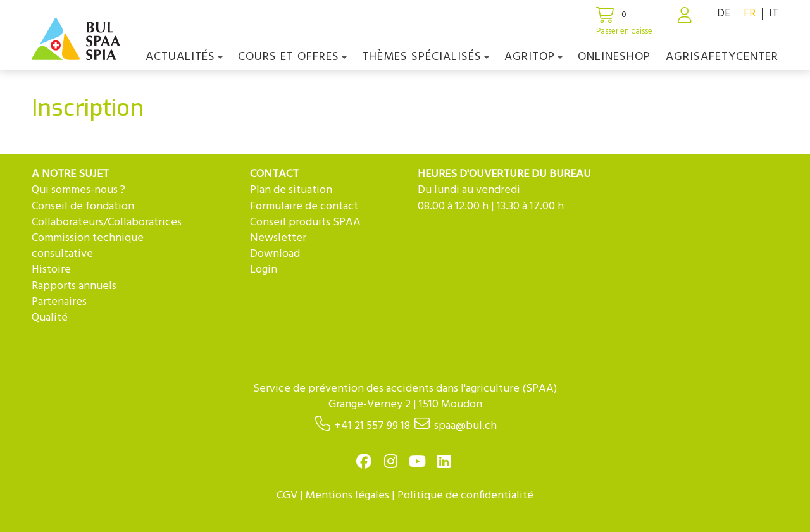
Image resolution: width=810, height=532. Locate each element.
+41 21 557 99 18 (372, 426)
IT (774, 14)
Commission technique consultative (88, 246)
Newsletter (278, 238)
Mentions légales (347, 496)
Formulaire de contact (304, 207)
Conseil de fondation (83, 207)
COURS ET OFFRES (292, 57)
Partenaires (59, 302)
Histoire (51, 270)
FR (750, 14)
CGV (287, 496)
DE (724, 14)
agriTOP (533, 57)
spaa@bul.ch (465, 426)
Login (264, 270)
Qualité (50, 318)
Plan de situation (291, 190)
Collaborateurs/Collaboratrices (107, 222)
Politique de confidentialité (465, 496)
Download (275, 254)
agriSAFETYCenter (722, 57)
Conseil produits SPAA (305, 222)
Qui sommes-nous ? (78, 190)
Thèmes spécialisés (426, 57)
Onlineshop (614, 57)
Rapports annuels (74, 286)
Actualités (184, 57)
